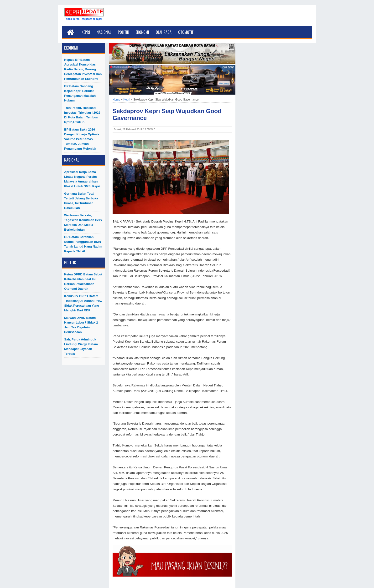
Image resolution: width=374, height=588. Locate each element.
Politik (123, 32)
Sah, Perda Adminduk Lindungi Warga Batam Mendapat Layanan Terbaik (81, 347)
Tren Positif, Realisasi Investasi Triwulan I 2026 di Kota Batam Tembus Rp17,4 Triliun (82, 115)
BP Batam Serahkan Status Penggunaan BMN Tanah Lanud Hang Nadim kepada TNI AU (83, 244)
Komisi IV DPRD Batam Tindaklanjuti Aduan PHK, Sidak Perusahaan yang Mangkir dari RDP (83, 303)
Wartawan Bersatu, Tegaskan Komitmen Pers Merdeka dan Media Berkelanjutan (83, 222)
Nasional (104, 32)
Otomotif (186, 32)
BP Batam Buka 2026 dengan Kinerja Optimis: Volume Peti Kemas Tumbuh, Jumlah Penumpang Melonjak (82, 139)
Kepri (86, 32)
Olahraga (164, 32)
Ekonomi (142, 32)
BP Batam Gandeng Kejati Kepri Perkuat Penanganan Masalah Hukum (80, 93)
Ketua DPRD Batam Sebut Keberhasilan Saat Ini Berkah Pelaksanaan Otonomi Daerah (83, 281)
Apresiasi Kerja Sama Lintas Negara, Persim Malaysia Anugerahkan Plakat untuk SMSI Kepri (82, 179)
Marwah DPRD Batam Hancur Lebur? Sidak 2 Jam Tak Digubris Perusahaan (81, 325)
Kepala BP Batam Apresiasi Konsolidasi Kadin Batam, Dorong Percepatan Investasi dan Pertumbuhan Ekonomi (83, 69)
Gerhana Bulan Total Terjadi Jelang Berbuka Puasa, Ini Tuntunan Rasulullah (81, 201)
